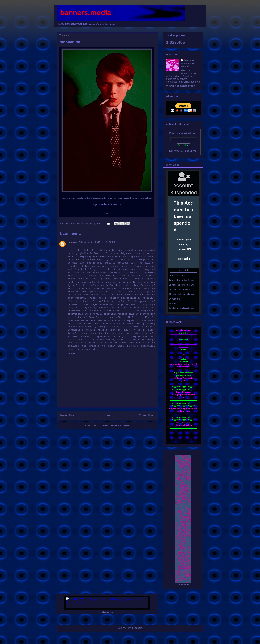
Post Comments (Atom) (117, 426)
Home (107, 416)
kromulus (190, 60)
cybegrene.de (107, 612)
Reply (71, 354)
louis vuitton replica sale (86, 292)
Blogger (137, 628)
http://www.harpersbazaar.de (107, 204)
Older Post (147, 416)
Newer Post (68, 416)
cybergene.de (183, 584)
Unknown (73, 242)
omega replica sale (91, 257)
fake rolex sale (144, 333)
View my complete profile (181, 86)
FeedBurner (191, 151)
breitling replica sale (119, 314)
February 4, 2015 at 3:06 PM (97, 242)
